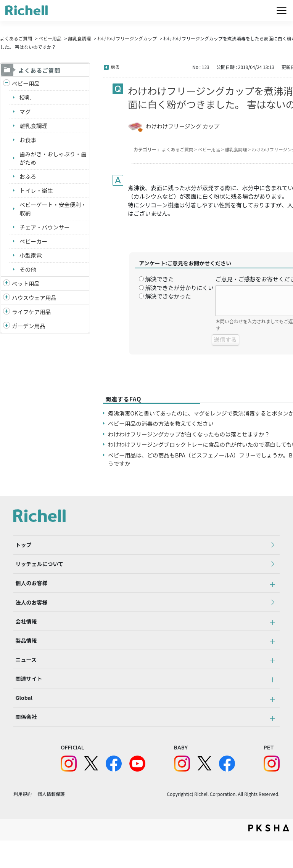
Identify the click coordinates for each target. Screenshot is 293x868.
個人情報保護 (51, 821)
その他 (28, 272)
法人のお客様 (29, 618)
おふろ (28, 178)
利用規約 (23, 821)
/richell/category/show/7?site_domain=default (6, 301)
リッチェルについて (37, 576)
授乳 (25, 98)
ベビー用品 (50, 38)
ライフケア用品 (32, 315)
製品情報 (24, 659)
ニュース (24, 680)
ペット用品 (26, 286)
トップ (21, 555)
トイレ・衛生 (37, 192)
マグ (25, 112)
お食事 (28, 140)
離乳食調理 (79, 38)
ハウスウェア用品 (35, 301)
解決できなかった (168, 296)
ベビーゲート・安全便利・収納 (48, 211)
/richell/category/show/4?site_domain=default (6, 287)
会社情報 (24, 639)
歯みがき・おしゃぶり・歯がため (51, 159)
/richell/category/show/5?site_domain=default (6, 84)
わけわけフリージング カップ (184, 126)
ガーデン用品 (29, 329)
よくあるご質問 (16, 38)
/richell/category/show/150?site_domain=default (6, 330)
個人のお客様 (29, 597)
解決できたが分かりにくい (179, 288)
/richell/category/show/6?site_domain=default (6, 315)
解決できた (159, 279)
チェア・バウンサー (45, 229)
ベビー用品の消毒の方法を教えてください (162, 432)
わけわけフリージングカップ (127, 38)
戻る (115, 67)
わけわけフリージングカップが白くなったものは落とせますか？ (191, 442)
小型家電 (31, 258)
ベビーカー (34, 243)
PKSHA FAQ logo (269, 855)
